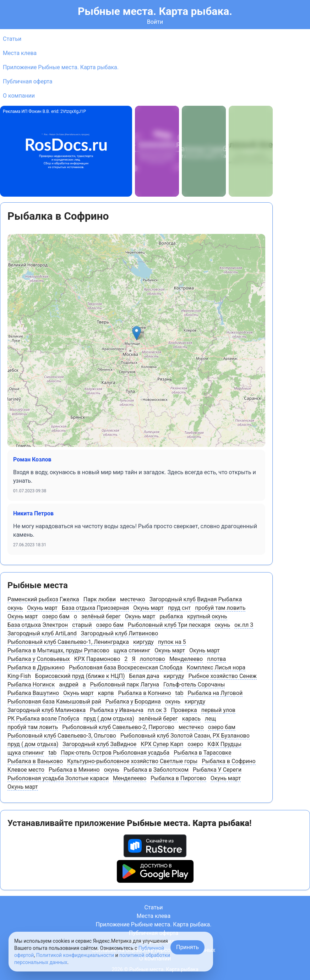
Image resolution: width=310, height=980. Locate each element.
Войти (155, 22)
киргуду (143, 642)
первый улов (218, 710)
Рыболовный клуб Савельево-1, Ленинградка (68, 642)
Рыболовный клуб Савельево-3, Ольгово (62, 736)
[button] (137, 333)
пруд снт (179, 608)
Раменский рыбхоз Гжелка (43, 599)
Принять (187, 947)
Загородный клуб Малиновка (47, 710)
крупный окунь (207, 616)
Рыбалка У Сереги (217, 770)
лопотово (153, 659)
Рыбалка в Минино (74, 770)
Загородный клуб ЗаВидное (99, 744)
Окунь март (42, 608)
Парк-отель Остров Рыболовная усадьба (115, 753)
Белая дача (144, 676)
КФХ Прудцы (224, 744)
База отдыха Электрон (38, 625)
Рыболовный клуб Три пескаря (169, 625)
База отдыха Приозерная (95, 608)
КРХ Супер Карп (162, 744)
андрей (69, 685)
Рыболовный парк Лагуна (124, 685)
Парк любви (100, 599)
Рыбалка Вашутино (33, 693)
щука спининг (132, 650)
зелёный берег (101, 616)
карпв (106, 693)
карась (191, 719)
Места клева (20, 53)
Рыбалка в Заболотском (156, 770)
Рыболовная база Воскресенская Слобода (126, 667)
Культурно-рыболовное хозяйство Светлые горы (132, 761)
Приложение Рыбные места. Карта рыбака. (61, 67)
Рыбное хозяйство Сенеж (223, 676)
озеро (195, 744)
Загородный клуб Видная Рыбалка (196, 599)
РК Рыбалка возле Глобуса (43, 719)
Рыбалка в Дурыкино (36, 667)
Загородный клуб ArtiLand (42, 633)
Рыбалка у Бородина (133, 702)
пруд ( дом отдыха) (109, 719)
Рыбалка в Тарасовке (202, 753)
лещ (210, 719)
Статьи (12, 39)
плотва (216, 659)
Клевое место (26, 770)
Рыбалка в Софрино (229, 761)
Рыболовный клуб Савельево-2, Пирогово (118, 727)
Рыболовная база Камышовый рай (54, 702)
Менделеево (186, 659)
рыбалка (172, 616)
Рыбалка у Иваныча (117, 710)
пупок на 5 (172, 642)
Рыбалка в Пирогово (178, 778)
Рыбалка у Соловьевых (39, 659)
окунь (15, 608)
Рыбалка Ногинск (31, 685)
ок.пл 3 (244, 625)
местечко (133, 599)
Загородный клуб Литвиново (120, 633)
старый (82, 625)
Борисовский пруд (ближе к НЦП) (80, 676)
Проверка (184, 710)
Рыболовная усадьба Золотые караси (58, 778)
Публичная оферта (28, 81)
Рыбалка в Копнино (145, 693)
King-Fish (19, 676)
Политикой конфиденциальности (75, 955)
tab (180, 693)
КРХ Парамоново (97, 659)
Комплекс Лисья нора (216, 667)
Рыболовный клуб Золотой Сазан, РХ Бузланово (185, 736)
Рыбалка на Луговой (215, 693)
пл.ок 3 (157, 710)
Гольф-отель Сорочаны (194, 685)
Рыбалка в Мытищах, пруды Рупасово (58, 650)
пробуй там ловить (220, 608)
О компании (19, 96)
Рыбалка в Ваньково (35, 761)
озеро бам (56, 616)
